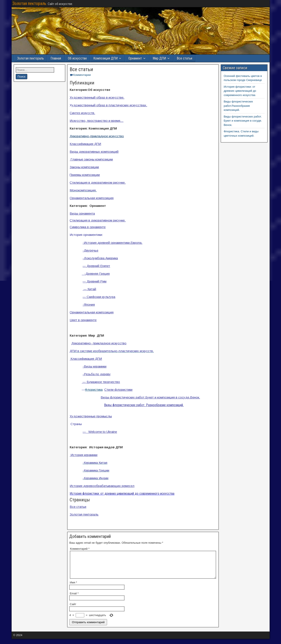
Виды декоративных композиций (94, 152)
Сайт (73, 609)
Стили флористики (118, 390)
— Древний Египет (96, 266)
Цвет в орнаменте (83, 320)
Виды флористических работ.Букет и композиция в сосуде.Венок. (150, 397)
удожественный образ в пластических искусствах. (109, 105)
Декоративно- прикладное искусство (99, 343)
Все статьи (184, 58)
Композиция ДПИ (105, 58)
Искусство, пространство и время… (97, 121)
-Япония (89, 304)
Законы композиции (84, 167)
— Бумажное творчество (101, 382)
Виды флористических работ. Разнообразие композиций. (144, 405)
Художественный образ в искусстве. (97, 97)
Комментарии (82, 75)
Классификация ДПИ (85, 144)
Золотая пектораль (29, 3)
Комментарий (80, 549)
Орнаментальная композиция (92, 198)
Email (74, 599)
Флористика (94, 390)
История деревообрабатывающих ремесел (102, 486)
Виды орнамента (82, 213)
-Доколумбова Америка (100, 258)
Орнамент (135, 58)
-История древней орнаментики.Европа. (112, 243)
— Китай (89, 289)
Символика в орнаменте (88, 227)
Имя (73, 588)
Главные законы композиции (91, 159)
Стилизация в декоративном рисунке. (98, 182)
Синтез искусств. (82, 113)
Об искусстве (77, 58)
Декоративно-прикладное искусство (97, 136)
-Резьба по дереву (97, 374)
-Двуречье (90, 250)
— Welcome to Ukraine (100, 432)
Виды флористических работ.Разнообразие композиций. (238, 106)
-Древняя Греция (96, 274)
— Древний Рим (94, 281)
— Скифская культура (99, 297)
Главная (56, 58)
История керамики (84, 455)
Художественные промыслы (91, 416)
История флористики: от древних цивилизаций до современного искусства (240, 91)
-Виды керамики (94, 366)
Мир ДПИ (159, 58)
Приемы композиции (85, 175)
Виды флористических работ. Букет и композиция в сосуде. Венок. (243, 121)
